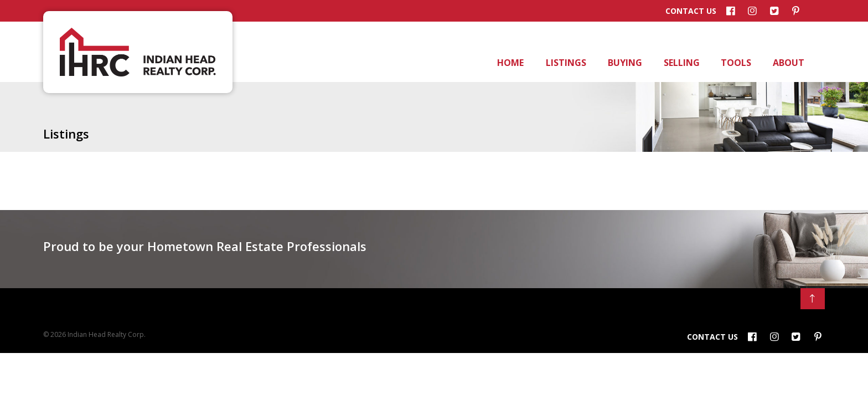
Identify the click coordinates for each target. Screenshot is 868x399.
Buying (624, 63)
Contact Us (691, 11)
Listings (565, 63)
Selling (681, 63)
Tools (735, 63)
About (788, 63)
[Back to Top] (813, 299)
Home (510, 63)
